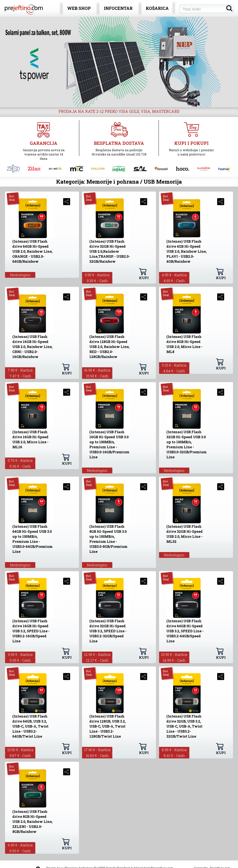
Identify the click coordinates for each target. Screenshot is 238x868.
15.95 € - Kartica (174, 654)
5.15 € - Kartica (174, 365)
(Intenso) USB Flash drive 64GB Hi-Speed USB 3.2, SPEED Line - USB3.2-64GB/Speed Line (185, 631)
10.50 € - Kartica (20, 750)
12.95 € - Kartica (97, 654)
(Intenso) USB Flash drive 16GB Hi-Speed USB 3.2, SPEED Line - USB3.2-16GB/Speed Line (31, 631)
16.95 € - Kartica (97, 370)
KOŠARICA (157, 8)
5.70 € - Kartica (20, 460)
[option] (119, 62)
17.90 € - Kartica (97, 750)
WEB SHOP (79, 8)
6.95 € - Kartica (20, 845)
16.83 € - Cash (97, 755)
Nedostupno (20, 275)
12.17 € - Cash (97, 660)
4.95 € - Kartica (174, 275)
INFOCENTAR (118, 8)
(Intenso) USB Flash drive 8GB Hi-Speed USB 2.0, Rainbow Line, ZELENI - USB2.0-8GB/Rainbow (32, 822)
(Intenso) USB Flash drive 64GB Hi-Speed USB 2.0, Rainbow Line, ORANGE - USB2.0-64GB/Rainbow (32, 251)
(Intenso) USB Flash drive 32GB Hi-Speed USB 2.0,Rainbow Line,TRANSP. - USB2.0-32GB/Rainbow (110, 251)
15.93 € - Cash (97, 376)
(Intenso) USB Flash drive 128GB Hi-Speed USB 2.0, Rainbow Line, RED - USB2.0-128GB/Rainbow (109, 347)
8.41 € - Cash (174, 755)
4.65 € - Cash (174, 281)
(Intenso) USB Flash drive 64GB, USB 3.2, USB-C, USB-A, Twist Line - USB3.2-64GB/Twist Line (30, 726)
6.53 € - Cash (20, 851)
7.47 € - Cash (20, 376)
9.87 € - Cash (20, 755)
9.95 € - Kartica (97, 275)
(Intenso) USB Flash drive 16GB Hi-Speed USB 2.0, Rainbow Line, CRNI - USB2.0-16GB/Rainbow (32, 347)
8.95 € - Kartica (174, 750)
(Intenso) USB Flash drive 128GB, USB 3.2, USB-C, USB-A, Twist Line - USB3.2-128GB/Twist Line (108, 726)
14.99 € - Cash (174, 660)
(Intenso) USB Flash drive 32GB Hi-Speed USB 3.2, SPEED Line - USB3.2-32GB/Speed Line (108, 631)
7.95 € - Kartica (20, 370)
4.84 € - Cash (174, 371)
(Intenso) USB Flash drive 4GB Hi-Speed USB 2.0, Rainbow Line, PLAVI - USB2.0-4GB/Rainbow (186, 251)
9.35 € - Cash (97, 281)
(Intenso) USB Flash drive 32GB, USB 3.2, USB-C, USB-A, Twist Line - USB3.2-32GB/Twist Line (184, 726)
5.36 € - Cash (20, 466)
